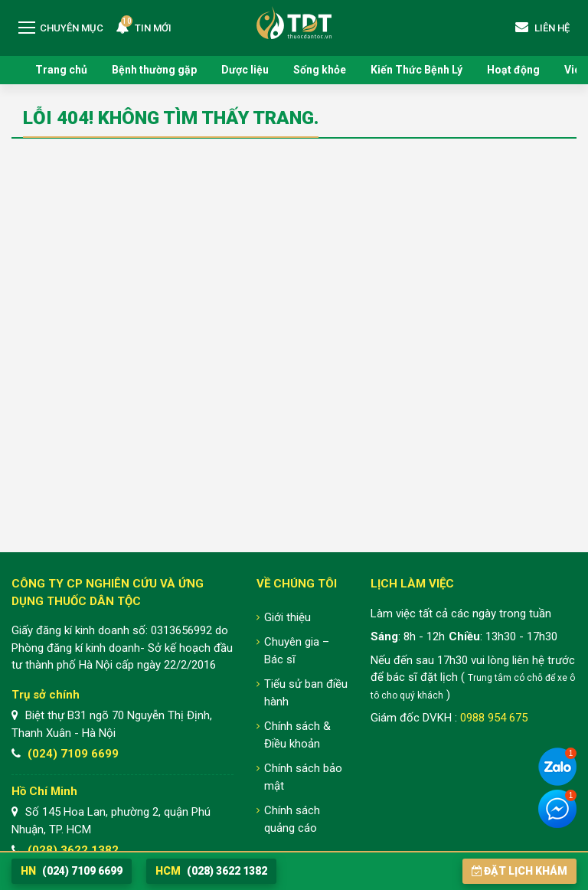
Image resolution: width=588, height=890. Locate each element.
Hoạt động (513, 70)
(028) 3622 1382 (73, 850)
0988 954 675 (494, 718)
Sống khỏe (320, 70)
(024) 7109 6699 (73, 754)
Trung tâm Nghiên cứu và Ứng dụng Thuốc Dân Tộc (294, 23)
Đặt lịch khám (519, 871)
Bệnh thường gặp (154, 70)
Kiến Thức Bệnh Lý (416, 70)
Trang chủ (61, 70)
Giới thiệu (287, 617)
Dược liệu (245, 70)
